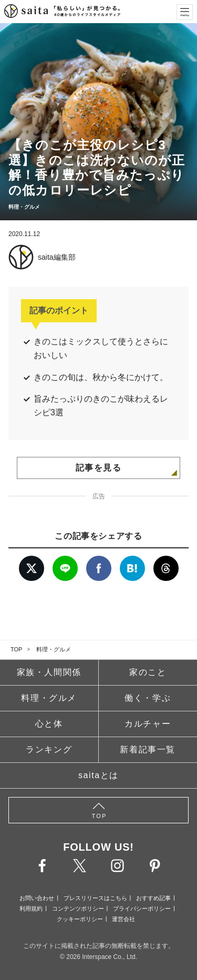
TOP (16, 649)
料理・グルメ (54, 649)
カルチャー (148, 724)
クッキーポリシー (80, 919)
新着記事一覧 (148, 749)
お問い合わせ (37, 898)
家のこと (148, 672)
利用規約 (31, 908)
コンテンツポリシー (78, 908)
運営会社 (123, 919)
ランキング (49, 749)
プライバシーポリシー (142, 908)
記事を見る (99, 468)
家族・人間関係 (49, 672)
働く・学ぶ (148, 698)
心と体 (49, 724)
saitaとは (98, 775)
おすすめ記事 (153, 898)
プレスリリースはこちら (95, 898)
